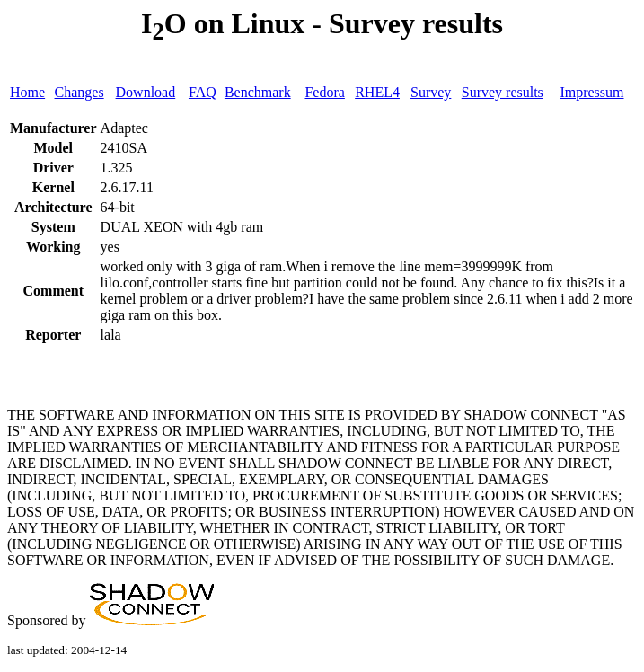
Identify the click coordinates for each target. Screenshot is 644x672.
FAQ (203, 92)
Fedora (324, 92)
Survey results (503, 92)
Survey (431, 92)
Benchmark (258, 92)
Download (146, 92)
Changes (79, 92)
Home (27, 92)
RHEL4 (377, 92)
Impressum (591, 92)
